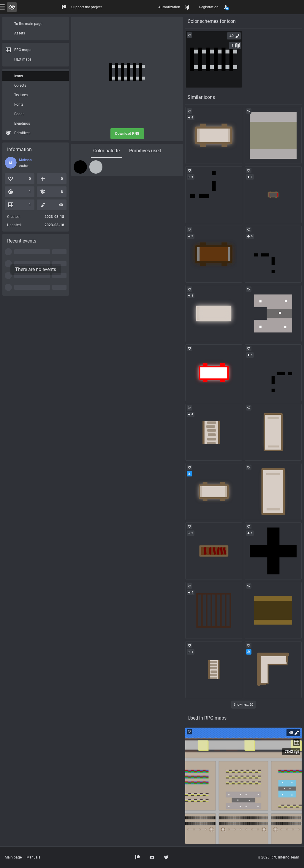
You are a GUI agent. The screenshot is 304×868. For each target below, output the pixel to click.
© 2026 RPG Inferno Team (278, 857)
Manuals (33, 857)
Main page (13, 857)
